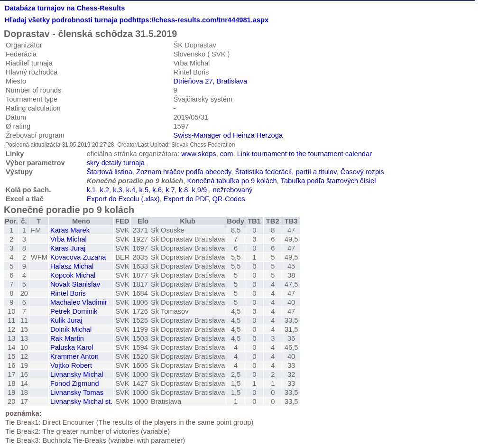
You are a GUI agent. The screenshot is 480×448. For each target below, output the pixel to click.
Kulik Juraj (66, 320)
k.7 (170, 190)
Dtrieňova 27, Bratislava (210, 81)
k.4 (131, 190)
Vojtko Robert (71, 365)
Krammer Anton (74, 356)
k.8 (184, 190)
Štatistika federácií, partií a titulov (286, 172)
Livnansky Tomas (77, 392)
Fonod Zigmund (75, 383)
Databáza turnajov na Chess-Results (65, 8)
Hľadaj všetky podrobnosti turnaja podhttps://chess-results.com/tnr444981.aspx (137, 20)
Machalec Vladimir (79, 302)
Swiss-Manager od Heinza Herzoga (228, 135)
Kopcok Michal (73, 275)
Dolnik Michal (71, 329)
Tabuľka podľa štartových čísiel (328, 181)
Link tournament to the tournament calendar (305, 154)
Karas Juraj (68, 248)
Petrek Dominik (74, 311)
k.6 (157, 190)
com (227, 154)
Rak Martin (67, 338)
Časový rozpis (362, 172)
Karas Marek (70, 230)
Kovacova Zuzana (78, 257)
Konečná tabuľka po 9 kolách (232, 181)
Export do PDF (186, 199)
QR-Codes (228, 199)
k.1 (92, 190)
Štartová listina (110, 172)
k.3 (118, 190)
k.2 (104, 190)
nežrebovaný (232, 190)
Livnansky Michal (77, 374)
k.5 (144, 190)
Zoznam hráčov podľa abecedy (184, 172)
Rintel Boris (68, 293)
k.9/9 (199, 190)
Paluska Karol (72, 347)
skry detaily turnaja (116, 163)
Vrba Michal (69, 239)
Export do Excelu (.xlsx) (123, 199)
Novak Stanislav (75, 284)
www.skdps (198, 154)
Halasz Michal (72, 266)
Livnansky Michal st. (81, 401)
